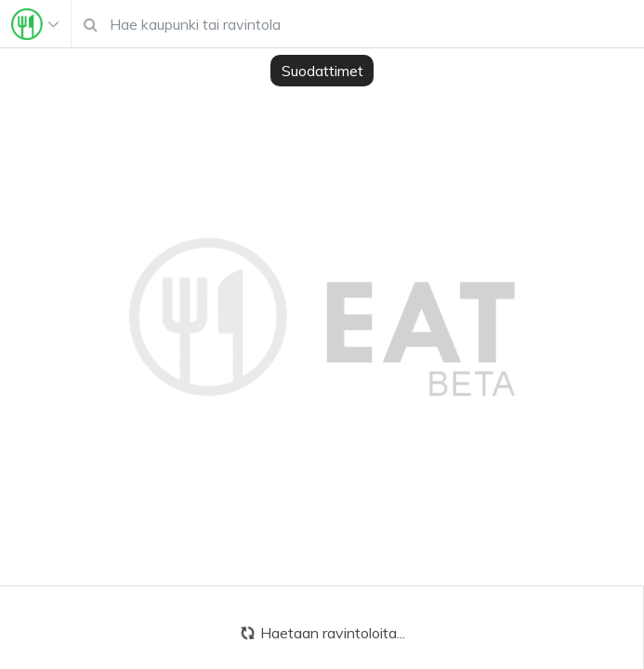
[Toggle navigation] (35, 24)
